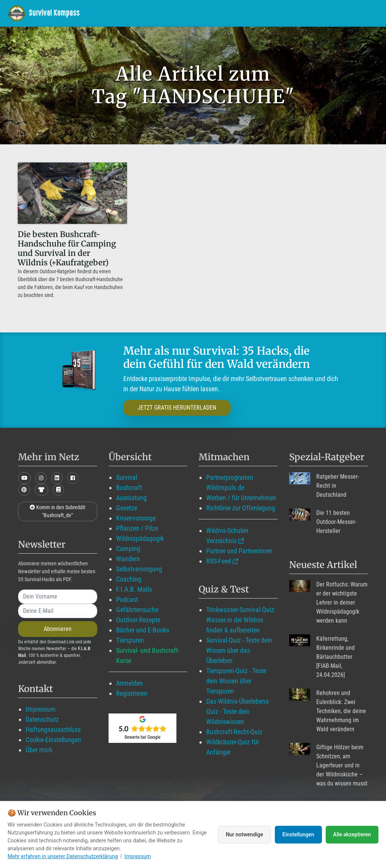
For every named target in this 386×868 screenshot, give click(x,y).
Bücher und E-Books (143, 630)
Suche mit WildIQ (344, 13)
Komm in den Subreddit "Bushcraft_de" (57, 511)
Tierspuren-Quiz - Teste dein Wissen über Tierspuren (236, 681)
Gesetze (127, 508)
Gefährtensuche (137, 610)
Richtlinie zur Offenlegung (241, 508)
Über (294, 13)
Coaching (129, 579)
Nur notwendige (244, 834)
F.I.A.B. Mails (134, 589)
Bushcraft (129, 488)
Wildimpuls (116, 13)
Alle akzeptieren (352, 834)
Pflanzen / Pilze (137, 528)
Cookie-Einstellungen (53, 740)
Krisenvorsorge (136, 518)
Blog (221, 13)
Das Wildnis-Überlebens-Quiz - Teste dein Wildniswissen (238, 711)
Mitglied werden (172, 13)
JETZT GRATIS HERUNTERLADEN (177, 408)
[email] (58, 611)
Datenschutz (42, 719)
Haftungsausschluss (53, 729)
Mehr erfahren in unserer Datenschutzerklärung (63, 856)
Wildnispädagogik (140, 538)
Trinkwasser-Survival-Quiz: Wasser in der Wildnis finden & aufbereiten (241, 620)
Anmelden (129, 683)
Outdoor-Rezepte (138, 620)
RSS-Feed (219, 561)
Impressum (41, 709)
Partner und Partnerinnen (239, 551)
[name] (58, 597)
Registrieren (132, 693)
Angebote (259, 13)
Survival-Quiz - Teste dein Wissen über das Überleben (239, 650)
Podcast (127, 599)
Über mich (39, 750)
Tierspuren (130, 640)
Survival (127, 477)
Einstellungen (298, 834)
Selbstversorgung (139, 569)
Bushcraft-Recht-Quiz (234, 732)
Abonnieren (58, 629)
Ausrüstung (131, 498)
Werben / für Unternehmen (241, 498)
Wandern (128, 559)
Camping (128, 549)
